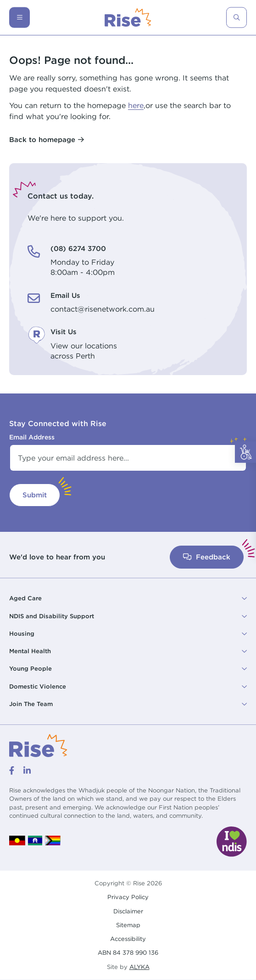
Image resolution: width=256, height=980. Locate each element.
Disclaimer (128, 911)
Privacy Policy (128, 897)
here (136, 105)
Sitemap (128, 925)
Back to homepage (42, 140)
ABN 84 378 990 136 (128, 952)
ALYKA (139, 967)
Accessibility (128, 939)
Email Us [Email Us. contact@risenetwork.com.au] (65, 295)
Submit (35, 495)
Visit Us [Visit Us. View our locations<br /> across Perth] (64, 332)
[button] (128, 598)
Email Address (32, 437)
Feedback (207, 557)
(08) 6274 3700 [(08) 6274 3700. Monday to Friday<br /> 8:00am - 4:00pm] (78, 248)
